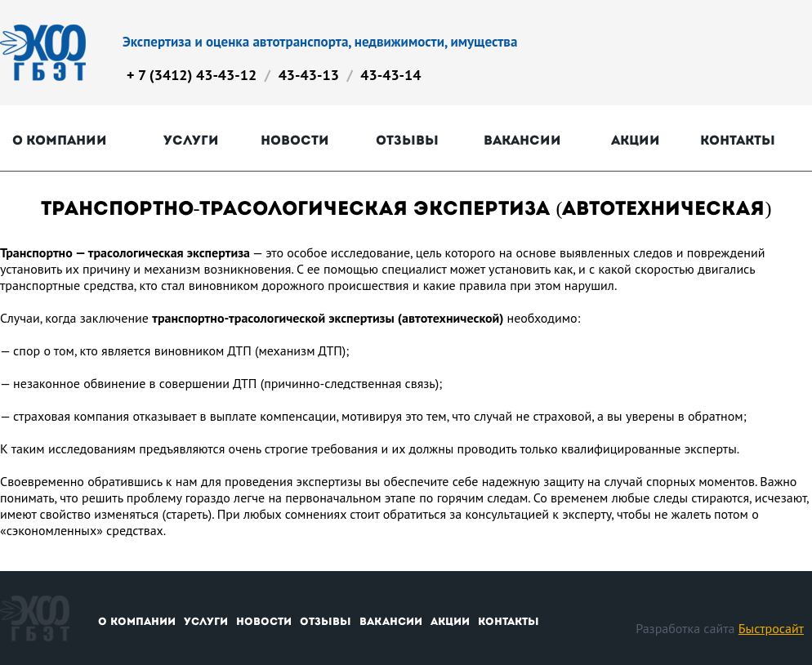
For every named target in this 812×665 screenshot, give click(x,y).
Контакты (738, 140)
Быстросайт (771, 628)
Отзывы (407, 140)
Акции (636, 140)
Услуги (191, 140)
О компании (60, 140)
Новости (295, 140)
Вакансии (522, 140)
